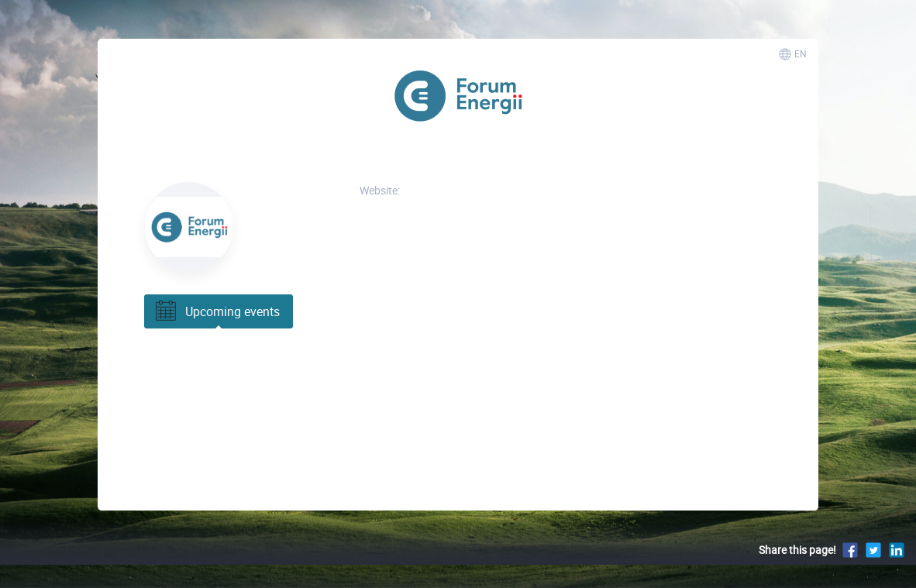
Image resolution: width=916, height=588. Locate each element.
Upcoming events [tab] (216, 311)
